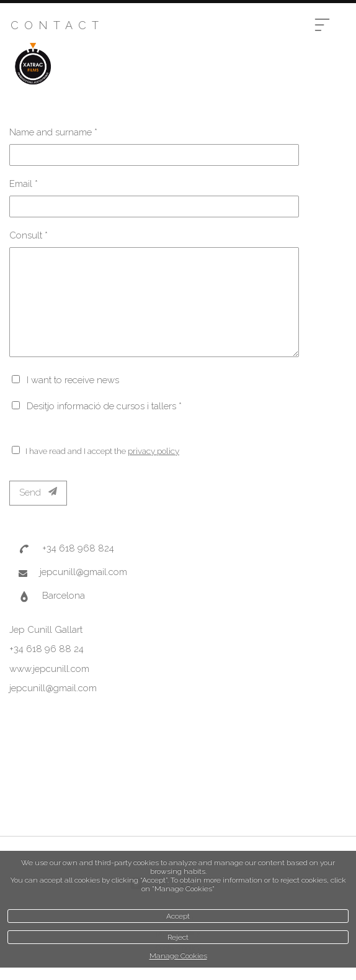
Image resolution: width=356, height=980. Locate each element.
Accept (178, 916)
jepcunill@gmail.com (83, 572)
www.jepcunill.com (49, 669)
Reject (178, 937)
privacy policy (154, 451)
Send (38, 492)
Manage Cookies (178, 956)
